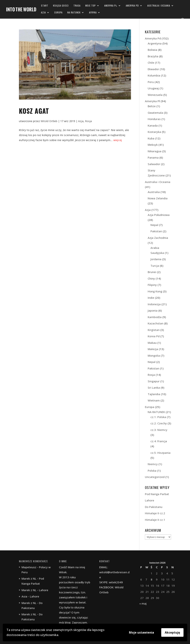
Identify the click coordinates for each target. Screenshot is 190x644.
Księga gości (61, 6)
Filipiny (152, 285)
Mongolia (154, 356)
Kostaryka (154, 132)
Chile (151, 63)
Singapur (154, 381)
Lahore (150, 500)
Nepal (154, 225)
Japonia (153, 310)
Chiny (151, 278)
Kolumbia (154, 75)
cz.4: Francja (159, 441)
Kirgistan (154, 330)
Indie (151, 298)
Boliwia (152, 50)
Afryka (93, 13)
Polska (152, 471)
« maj (143, 603)
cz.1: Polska (158, 417)
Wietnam (154, 400)
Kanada (153, 125)
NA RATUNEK (74, 13)
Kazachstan (155, 323)
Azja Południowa (159, 215)
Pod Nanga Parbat (157, 494)
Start (45, 6)
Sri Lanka (154, 388)
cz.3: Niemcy (159, 430)
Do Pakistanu (154, 507)
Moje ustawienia (141, 632)
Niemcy (153, 464)
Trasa (77, 6)
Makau (152, 343)
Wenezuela (155, 95)
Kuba (151, 138)
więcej (118, 140)
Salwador (154, 164)
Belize (152, 106)
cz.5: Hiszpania (160, 453)
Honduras (154, 119)
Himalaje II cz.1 (155, 520)
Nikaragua (155, 151)
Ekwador (153, 69)
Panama (153, 157)
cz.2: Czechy (159, 423)
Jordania (156, 259)
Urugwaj (153, 88)
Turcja (155, 266)
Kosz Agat (34, 111)
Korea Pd (154, 336)
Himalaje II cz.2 (155, 513)
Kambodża (155, 317)
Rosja (88, 121)
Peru (151, 82)
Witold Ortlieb (49, 121)
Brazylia (153, 56)
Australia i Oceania (159, 6)
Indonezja (154, 304)
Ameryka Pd (132, 6)
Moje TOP (91, 6)
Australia (154, 192)
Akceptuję (172, 632)
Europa (58, 13)
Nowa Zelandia (158, 198)
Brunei (152, 272)
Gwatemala (155, 113)
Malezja (153, 349)
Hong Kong (155, 291)
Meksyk (153, 145)
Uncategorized (155, 477)
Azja (43, 13)
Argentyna (155, 43)
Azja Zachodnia (158, 238)
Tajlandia (154, 394)
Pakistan (156, 231)
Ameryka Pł (111, 6)
